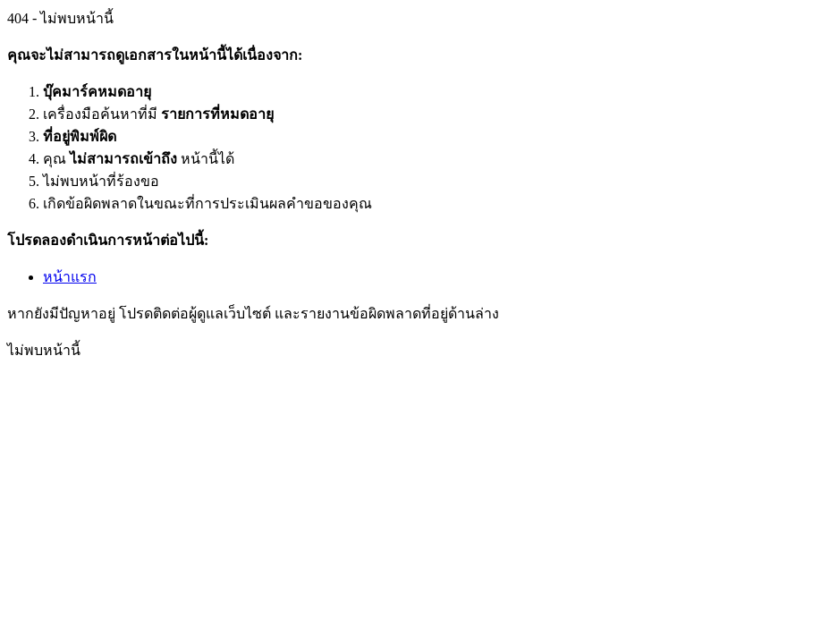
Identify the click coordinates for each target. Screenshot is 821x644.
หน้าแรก (70, 277)
